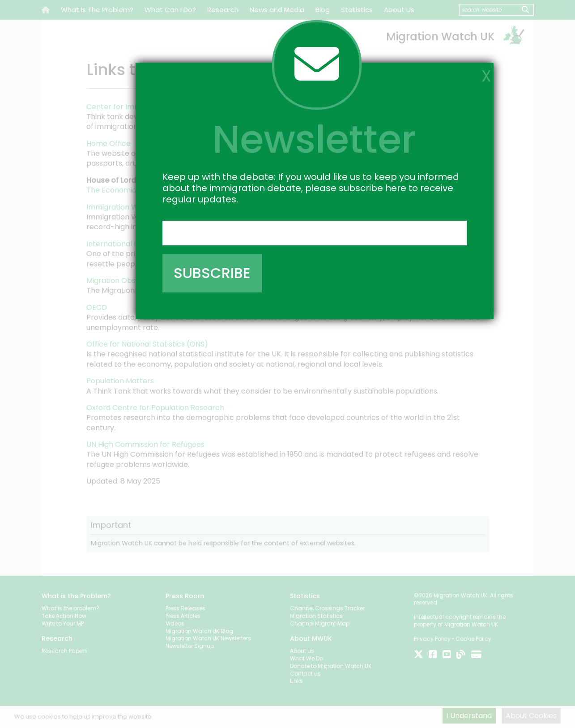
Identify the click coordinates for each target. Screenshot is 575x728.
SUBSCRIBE (212, 273)
